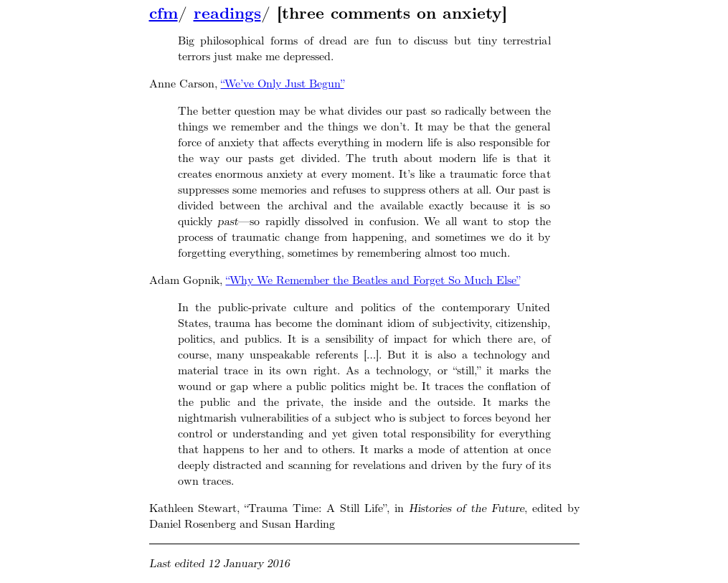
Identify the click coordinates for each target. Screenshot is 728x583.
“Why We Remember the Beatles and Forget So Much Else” (373, 280)
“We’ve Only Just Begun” (283, 84)
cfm (164, 14)
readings (227, 14)
